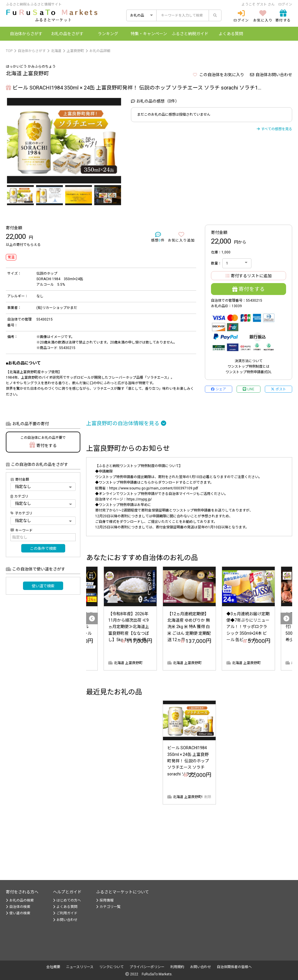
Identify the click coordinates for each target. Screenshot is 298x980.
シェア (219, 389)
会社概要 (53, 967)
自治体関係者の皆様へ (234, 967)
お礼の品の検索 (20, 900)
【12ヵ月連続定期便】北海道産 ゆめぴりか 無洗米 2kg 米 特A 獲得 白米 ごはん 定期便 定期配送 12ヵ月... (189, 627)
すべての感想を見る (274, 129)
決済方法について (249, 361)
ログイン (285, 4)
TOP (9, 51)
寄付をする (249, 289)
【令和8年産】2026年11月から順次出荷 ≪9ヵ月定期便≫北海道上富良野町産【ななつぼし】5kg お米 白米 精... (129, 627)
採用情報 (105, 900)
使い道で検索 (43, 586)
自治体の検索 (18, 907)
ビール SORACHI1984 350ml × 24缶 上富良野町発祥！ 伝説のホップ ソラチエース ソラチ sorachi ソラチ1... (188, 761)
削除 (206, 797)
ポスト (279, 389)
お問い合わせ (65, 920)
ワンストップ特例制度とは (249, 366)
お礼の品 (67, 34)
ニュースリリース (80, 967)
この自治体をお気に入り (219, 75)
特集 (149, 34)
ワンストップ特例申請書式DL (249, 372)
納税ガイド (190, 34)
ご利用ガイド (65, 913)
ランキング (108, 34)
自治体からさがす (32, 51)
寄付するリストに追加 (249, 276)
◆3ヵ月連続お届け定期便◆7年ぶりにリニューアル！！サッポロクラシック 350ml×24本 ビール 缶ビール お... (248, 627)
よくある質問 (231, 34)
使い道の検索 (18, 913)
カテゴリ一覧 (108, 907)
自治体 (26, 34)
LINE (249, 389)
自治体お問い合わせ (271, 75)
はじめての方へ (67, 900)
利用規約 (177, 967)
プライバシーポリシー (147, 967)
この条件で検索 (43, 549)
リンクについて (111, 967)
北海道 (56, 51)
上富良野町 (75, 51)
